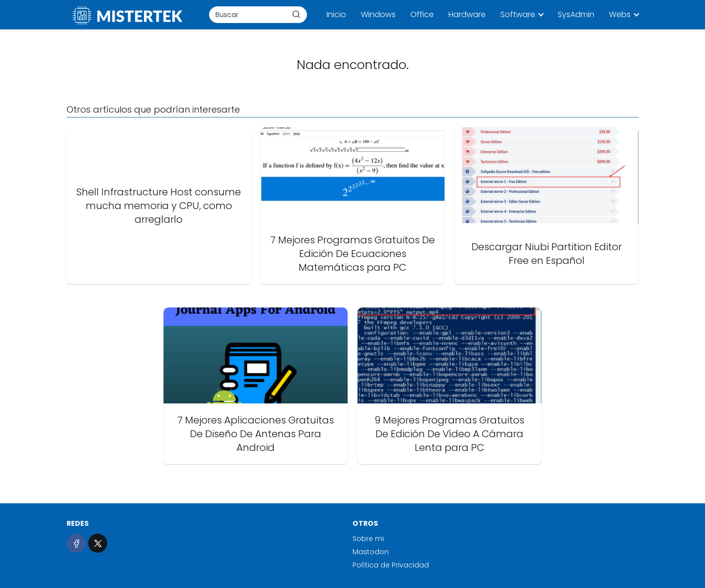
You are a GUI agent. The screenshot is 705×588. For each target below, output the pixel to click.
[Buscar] (296, 14)
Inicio (336, 14)
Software (518, 14)
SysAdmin (576, 14)
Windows (378, 14)
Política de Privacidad (391, 565)
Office (422, 14)
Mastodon (371, 552)
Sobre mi (368, 539)
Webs (620, 14)
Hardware (467, 14)
